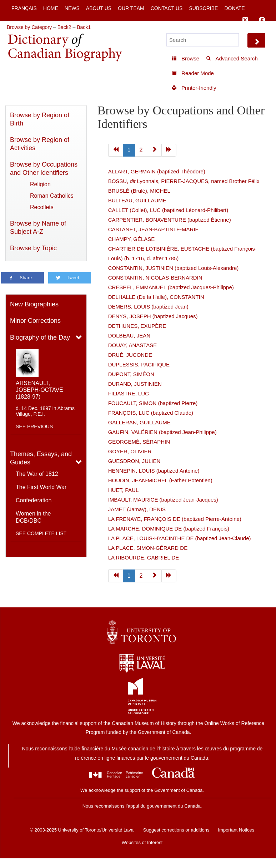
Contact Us (167, 8)
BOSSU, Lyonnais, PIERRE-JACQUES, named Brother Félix (184, 181)
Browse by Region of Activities (40, 144)
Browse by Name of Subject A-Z (38, 228)
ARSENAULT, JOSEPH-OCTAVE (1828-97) (39, 390)
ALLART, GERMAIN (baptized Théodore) (157, 171)
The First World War (41, 487)
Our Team (131, 8)
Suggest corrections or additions (176, 830)
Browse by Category (29, 27)
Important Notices (236, 830)
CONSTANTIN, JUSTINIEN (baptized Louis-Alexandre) (174, 268)
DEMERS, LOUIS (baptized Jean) (148, 307)
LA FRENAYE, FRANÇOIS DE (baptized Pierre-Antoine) (175, 519)
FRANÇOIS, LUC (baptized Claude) (151, 413)
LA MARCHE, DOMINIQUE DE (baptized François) (169, 529)
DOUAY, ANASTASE (133, 345)
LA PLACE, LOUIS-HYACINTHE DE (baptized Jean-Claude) (180, 538)
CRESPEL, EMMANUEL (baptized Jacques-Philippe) (171, 287)
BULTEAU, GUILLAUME (137, 200)
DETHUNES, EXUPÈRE (137, 326)
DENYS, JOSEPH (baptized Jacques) (153, 316)
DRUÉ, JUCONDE (130, 355)
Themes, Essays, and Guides (41, 458)
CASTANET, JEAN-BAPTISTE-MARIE (154, 229)
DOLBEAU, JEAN (129, 336)
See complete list (41, 533)
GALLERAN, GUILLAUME (139, 422)
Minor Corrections (35, 321)
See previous (34, 426)
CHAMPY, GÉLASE (132, 239)
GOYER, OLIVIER (130, 451)
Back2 (64, 27)
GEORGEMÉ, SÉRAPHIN (139, 442)
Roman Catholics (52, 196)
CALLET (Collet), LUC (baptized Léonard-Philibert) (168, 210)
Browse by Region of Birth (40, 119)
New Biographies (34, 304)
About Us (99, 8)
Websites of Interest (142, 842)
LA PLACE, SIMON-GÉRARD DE (148, 548)
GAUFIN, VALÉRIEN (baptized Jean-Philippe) (162, 432)
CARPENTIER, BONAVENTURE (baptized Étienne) (170, 220)
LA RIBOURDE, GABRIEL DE (144, 558)
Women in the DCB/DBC (33, 517)
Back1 (84, 27)
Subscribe (203, 8)
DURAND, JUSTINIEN (135, 384)
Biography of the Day (40, 337)
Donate (234, 8)
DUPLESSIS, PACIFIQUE (139, 364)
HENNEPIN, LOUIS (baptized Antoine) (154, 471)
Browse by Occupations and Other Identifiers (44, 169)
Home (51, 8)
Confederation (34, 500)
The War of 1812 (37, 474)
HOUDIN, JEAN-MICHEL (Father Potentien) (160, 480)
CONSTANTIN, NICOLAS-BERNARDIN (155, 278)
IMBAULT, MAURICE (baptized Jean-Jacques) (163, 500)
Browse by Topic (33, 248)
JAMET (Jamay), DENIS (137, 509)
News (72, 8)
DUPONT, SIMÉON (131, 374)
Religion (40, 184)
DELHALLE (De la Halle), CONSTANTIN (156, 297)
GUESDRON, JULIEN (134, 461)
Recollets (42, 207)
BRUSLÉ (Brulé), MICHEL (139, 191)
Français (24, 8)
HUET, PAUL (124, 490)
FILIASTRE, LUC (129, 393)
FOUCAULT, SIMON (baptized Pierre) (153, 403)
